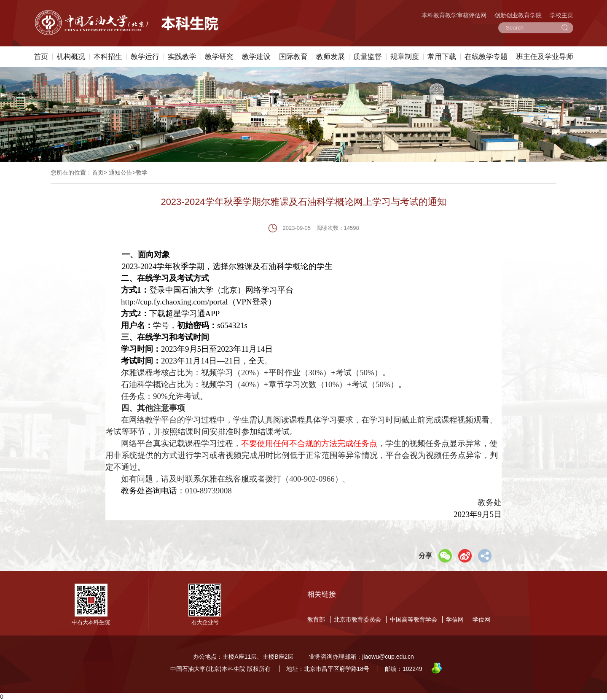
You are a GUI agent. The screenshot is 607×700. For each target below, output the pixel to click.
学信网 (455, 619)
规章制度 (405, 57)
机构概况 (71, 57)
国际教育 (293, 57)
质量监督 (368, 57)
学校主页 (561, 15)
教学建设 (256, 57)
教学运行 (145, 57)
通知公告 (121, 172)
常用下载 (442, 57)
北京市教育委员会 (357, 619)
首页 (41, 57)
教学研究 (219, 57)
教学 (142, 172)
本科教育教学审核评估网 (454, 15)
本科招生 (108, 57)
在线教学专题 (486, 57)
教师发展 (330, 57)
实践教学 (182, 57)
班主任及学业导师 (545, 57)
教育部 (316, 619)
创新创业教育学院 (518, 15)
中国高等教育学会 (414, 619)
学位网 (481, 619)
